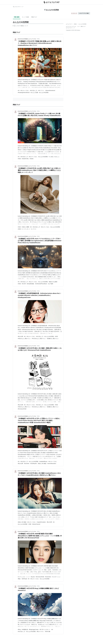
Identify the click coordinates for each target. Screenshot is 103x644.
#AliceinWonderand (50, 90)
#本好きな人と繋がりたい (24, 339)
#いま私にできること (54, 157)
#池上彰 (33, 577)
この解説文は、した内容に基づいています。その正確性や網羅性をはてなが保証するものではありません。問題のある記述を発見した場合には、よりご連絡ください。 (20, 26)
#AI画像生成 (25, 629)
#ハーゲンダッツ (26, 229)
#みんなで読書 (34, 92)
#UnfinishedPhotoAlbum (41, 284)
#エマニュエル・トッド (24, 577)
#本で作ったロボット (45, 629)
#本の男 (24, 284)
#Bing (19, 629)
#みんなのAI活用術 (44, 92)
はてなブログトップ (70, 28)
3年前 (38, 39)
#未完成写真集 (30, 284)
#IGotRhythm (34, 464)
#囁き (19, 579)
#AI (19, 90)
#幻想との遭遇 (25, 227)
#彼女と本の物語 (42, 464)
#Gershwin (27, 464)
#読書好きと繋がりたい (53, 339)
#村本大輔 (48, 631)
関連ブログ (34, 17)
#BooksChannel (36, 524)
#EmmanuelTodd (22, 409)
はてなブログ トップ (18, 7)
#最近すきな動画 (53, 282)
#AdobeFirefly (25, 159)
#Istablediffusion (43, 462)
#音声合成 (24, 579)
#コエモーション (56, 577)
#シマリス (34, 229)
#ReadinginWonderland (24, 92)
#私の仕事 (20, 336)
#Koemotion (48, 577)
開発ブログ (83, 26)
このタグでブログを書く (84, 13)
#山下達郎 (51, 284)
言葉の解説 (17, 17)
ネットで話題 (25, 17)
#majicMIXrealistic (41, 522)
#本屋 (19, 159)
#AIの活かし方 (34, 90)
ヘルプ (78, 26)
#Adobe (31, 159)
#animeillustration (52, 464)
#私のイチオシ (40, 631)
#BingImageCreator (34, 629)
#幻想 (19, 227)
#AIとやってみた (25, 90)
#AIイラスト (41, 90)
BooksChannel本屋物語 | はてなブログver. (27, 39)
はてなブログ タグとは (71, 26)
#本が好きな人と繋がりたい (39, 339)
